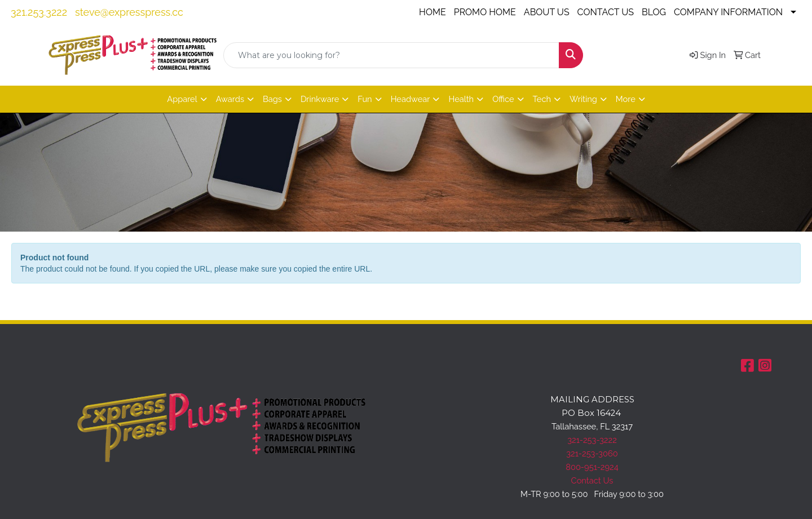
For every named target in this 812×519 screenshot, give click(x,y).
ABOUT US (547, 12)
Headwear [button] (411, 99)
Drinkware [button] (320, 99)
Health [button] (461, 99)
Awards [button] (230, 99)
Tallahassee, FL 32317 (592, 426)
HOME (433, 12)
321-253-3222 (592, 440)
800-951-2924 (592, 467)
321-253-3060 (592, 453)
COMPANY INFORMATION (728, 12)
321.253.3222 (39, 12)
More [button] (626, 99)
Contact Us (592, 480)
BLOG (654, 12)
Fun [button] (365, 99)
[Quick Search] (391, 55)
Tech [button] (542, 99)
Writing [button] (583, 99)
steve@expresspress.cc (129, 12)
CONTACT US (606, 12)
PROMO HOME (485, 12)
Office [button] (503, 99)
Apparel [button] (182, 99)
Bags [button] (272, 99)
